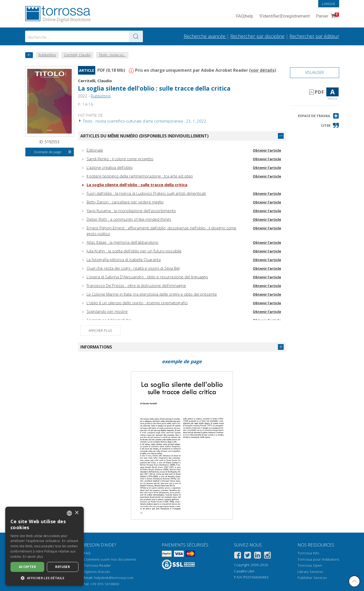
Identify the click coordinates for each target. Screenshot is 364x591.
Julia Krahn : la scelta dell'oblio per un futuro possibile (134, 251)
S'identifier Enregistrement (285, 16)
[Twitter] (248, 556)
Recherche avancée (205, 36)
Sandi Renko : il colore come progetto (120, 159)
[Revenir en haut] (354, 581)
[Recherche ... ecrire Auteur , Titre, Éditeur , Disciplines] (84, 36)
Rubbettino (101, 96)
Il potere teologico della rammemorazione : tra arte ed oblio (140, 176)
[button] (319, 116)
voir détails (263, 70)
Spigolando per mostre (107, 311)
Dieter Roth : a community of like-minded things (129, 219)
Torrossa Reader (97, 565)
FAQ (87, 553)
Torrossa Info (308, 553)
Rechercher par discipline (257, 36)
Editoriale (95, 150)
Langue (329, 4)
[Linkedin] (257, 556)
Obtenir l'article (267, 150)
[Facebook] (238, 556)
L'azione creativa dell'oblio (110, 167)
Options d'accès (97, 572)
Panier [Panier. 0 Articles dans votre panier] (327, 16)
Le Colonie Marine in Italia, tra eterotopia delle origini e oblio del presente (152, 294)
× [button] (77, 513)
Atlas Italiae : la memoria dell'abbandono (122, 242)
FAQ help (245, 16)
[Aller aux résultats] (136, 36)
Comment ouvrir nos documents (110, 559)
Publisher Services (312, 578)
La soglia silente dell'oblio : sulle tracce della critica (154, 88)
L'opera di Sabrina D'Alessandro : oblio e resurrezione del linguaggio (147, 277)
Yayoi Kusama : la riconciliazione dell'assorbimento (131, 211)
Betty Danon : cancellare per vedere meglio (125, 202)
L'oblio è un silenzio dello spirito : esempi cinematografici (137, 303)
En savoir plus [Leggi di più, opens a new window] (33, 557)
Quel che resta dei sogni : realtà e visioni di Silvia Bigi (133, 268)
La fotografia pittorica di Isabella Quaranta (124, 259)
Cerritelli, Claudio (95, 81)
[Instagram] (267, 556)
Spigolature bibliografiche (109, 320)
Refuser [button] (63, 567)
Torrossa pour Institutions (318, 559)
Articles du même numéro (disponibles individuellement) (144, 136)
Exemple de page (53, 152)
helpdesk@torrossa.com (114, 578)
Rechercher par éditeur (314, 36)
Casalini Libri (244, 571)
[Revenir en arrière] (29, 55)
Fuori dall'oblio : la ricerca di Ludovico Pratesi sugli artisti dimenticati (146, 193)
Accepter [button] (27, 567)
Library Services (310, 572)
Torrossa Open (310, 565)
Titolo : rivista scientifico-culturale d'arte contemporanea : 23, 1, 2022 (142, 121)
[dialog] (44, 546)
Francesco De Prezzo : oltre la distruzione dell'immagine (136, 285)
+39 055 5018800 (105, 584)
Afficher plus (100, 330)
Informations (96, 347)
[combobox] (84, 36)
